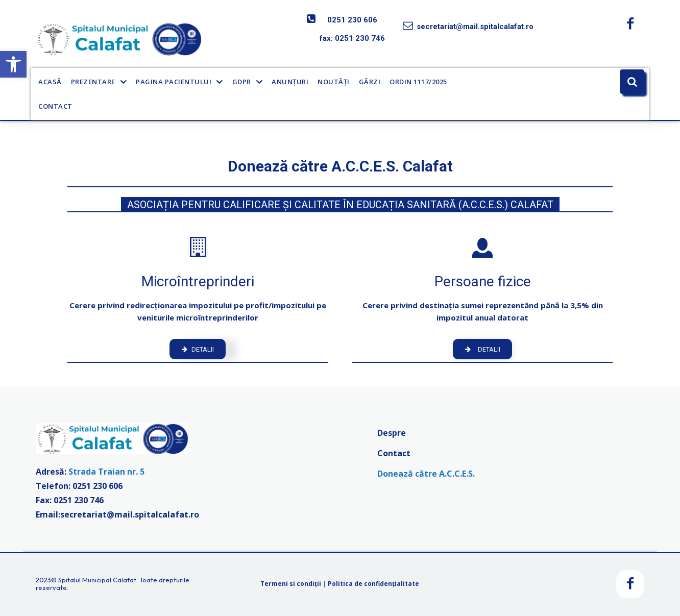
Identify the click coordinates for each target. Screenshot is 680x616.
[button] (13, 64)
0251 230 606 (352, 20)
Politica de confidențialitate (373, 584)
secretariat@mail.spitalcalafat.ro (475, 27)
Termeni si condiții (291, 584)
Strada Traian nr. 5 (106, 472)
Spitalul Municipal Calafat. (98, 580)
